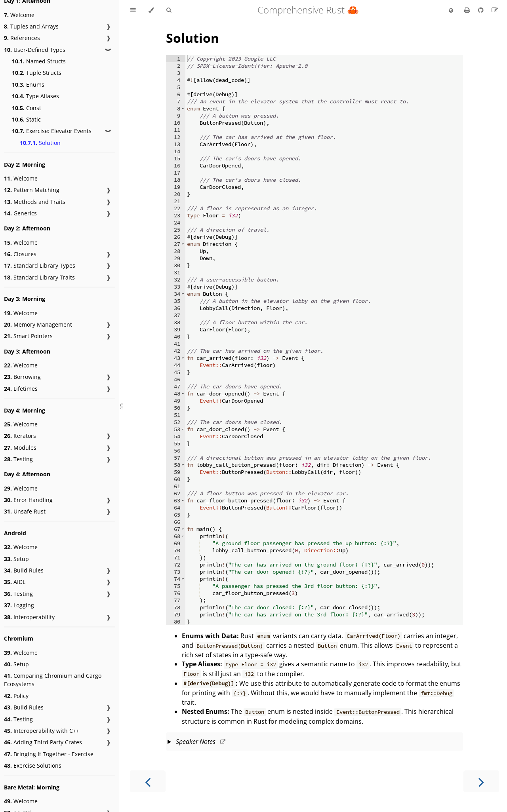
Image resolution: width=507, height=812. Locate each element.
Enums (28, 85)
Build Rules (24, 570)
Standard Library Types (40, 265)
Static (26, 119)
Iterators (20, 436)
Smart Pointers (28, 336)
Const (27, 108)
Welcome (19, 15)
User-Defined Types (35, 50)
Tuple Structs (37, 73)
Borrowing (22, 377)
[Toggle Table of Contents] (133, 10)
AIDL (15, 582)
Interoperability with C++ (42, 731)
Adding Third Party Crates (43, 742)
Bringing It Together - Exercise (49, 754)
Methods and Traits (35, 202)
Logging (19, 605)
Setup (16, 559)
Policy (16, 696)
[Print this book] (468, 10)
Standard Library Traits (39, 277)
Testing (18, 459)
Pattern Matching (32, 190)
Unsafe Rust (25, 511)
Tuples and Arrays (31, 26)
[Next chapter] (481, 781)
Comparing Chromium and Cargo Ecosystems (53, 680)
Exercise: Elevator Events (52, 131)
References (22, 38)
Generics (20, 213)
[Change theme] (151, 10)
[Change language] (451, 11)
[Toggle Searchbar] (169, 10)
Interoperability (29, 617)
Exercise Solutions (33, 765)
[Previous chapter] (148, 781)
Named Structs (39, 61)
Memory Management (38, 324)
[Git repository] (482, 10)
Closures (20, 254)
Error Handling (28, 500)
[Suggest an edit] (495, 10)
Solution (40, 143)
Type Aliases (35, 96)
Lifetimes (21, 389)
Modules (20, 448)
